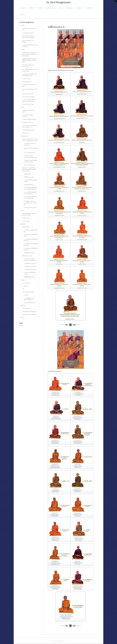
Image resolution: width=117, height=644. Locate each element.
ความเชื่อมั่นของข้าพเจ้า (28, 33)
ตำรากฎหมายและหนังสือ (28, 292)
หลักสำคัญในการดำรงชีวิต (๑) (29, 312)
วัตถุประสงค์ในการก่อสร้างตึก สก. (31, 149)
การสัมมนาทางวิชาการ (28, 122)
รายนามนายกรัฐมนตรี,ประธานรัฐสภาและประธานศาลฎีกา (29, 101)
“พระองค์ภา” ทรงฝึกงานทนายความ (28, 116)
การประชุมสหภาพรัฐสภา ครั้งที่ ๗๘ (29, 90)
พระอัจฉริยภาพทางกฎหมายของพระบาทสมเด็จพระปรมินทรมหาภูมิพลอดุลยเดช (29, 54)
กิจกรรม (23, 15)
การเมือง (31, 7)
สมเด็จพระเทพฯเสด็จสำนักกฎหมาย (28, 111)
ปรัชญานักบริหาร (27, 309)
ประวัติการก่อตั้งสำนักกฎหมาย (29, 119)
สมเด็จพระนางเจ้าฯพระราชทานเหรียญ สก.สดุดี (30, 157)
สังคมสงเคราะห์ (50, 7)
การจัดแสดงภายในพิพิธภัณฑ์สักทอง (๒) (31, 240)
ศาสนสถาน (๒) (26, 221)
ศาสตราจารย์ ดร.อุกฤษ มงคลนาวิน (29, 29)
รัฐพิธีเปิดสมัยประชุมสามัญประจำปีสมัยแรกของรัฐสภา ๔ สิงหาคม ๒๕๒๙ (30, 60)
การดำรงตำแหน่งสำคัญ (28, 104)
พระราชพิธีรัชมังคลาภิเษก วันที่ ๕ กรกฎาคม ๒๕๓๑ (30, 70)
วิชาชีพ (40, 7)
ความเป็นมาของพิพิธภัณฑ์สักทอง (31, 231)
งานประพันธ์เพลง (27, 283)
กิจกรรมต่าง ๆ (26, 133)
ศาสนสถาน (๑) (26, 218)
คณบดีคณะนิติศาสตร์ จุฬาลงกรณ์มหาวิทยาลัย (30, 46)
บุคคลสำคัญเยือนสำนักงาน (29, 130)
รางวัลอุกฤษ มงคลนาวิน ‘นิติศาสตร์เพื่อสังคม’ (30, 299)
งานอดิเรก (79, 7)
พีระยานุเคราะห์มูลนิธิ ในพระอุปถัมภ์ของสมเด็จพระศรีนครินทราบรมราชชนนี (29, 169)
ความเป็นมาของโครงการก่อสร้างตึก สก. (30, 144)
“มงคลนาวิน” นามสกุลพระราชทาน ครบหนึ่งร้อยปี (30, 260)
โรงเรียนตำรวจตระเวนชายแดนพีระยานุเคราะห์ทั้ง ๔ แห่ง (30, 203)
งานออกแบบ (25, 286)
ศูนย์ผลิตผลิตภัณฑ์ (29, 185)
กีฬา (24, 289)
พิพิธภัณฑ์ (70, 7)
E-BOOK (26, 295)
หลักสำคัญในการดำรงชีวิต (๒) (29, 315)
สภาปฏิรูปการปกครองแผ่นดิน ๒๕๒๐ (29, 85)
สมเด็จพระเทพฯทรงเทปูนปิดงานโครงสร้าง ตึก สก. (30, 161)
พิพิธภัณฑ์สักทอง (26, 227)
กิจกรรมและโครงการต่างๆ (30, 207)
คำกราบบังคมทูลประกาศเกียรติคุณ (28, 41)
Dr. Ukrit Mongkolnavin (59, 2)
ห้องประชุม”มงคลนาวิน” (30, 165)
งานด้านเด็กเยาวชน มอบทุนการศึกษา (30, 181)
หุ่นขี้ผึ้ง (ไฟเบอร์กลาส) (29, 253)
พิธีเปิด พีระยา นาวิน (29, 177)
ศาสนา (61, 7)
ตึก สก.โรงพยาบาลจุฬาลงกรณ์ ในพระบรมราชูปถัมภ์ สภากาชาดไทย (30, 140)
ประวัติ (23, 7)
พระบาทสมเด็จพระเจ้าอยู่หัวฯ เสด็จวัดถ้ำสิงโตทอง (29, 214)
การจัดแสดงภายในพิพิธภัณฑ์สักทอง (31, 235)
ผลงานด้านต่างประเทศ (28, 94)
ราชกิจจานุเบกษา (27, 79)
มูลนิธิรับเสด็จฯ (28, 174)
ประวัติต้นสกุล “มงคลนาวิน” (31, 263)
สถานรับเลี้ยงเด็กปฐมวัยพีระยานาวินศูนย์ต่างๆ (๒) (30, 197)
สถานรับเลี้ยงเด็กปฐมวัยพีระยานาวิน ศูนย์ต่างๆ (30, 193)
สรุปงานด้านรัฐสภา (27, 82)
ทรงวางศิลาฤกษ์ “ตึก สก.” (30, 153)
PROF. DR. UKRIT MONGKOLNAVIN (59, 642)
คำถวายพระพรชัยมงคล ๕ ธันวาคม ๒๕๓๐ (28, 66)
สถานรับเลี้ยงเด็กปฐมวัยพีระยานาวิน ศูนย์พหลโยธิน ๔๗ (30, 188)
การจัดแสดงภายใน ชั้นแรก (31, 266)
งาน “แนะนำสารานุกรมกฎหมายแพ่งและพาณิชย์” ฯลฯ (30, 126)
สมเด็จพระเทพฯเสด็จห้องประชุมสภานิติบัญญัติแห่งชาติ (30, 75)
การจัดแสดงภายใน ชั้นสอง (31, 269)
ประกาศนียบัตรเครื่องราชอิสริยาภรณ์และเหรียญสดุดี (28, 37)
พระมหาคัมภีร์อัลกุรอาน (30, 303)
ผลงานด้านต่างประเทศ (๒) (29, 97)
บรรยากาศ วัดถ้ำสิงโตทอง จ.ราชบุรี (30, 273)
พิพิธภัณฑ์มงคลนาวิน (27, 256)
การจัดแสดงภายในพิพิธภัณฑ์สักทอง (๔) (31, 249)
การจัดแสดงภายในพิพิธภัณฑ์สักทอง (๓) (31, 244)
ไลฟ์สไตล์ (89, 7)
